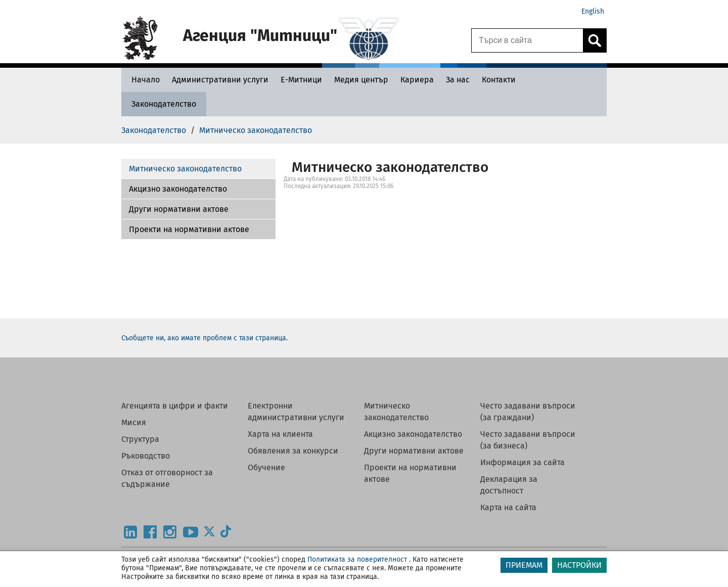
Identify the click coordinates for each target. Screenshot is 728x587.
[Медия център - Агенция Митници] (361, 80)
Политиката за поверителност (357, 559)
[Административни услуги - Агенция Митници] (220, 80)
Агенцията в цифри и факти (175, 406)
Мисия (134, 422)
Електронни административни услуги (296, 412)
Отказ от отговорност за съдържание (167, 478)
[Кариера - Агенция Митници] (417, 80)
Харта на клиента (280, 434)
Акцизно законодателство (178, 189)
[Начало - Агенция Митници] (143, 80)
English (593, 11)
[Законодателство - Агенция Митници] (164, 104)
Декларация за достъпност (509, 485)
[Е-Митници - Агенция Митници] (301, 80)
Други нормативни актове (179, 209)
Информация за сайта (522, 462)
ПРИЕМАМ (524, 565)
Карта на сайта (508, 507)
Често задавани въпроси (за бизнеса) (528, 440)
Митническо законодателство (185, 169)
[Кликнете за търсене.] (595, 40)
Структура (140, 439)
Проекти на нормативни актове (189, 229)
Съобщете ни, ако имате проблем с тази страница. (204, 338)
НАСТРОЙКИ (579, 565)
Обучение (266, 467)
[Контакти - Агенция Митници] (499, 80)
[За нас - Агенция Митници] (458, 80)
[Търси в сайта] (527, 40)
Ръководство (146, 456)
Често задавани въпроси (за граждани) (528, 412)
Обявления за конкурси (293, 451)
